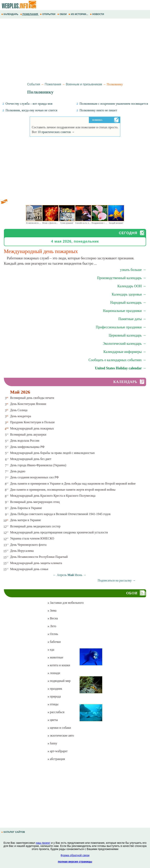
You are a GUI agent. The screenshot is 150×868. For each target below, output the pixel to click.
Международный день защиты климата (36, 563)
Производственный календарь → (121, 278)
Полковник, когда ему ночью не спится (30, 110)
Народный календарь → (128, 303)
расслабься (56, 712)
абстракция (56, 759)
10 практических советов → (56, 132)
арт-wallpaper (57, 751)
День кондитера (21, 416)
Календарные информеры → (125, 352)
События (34, 84)
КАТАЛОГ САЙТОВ (13, 832)
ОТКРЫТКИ (48, 14)
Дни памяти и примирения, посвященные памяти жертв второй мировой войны (63, 490)
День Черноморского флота (28, 545)
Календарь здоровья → (129, 294)
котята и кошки (59, 665)
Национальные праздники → (125, 311)
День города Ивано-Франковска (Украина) (38, 465)
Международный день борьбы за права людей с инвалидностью (52, 453)
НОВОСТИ (97, 14)
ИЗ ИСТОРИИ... (79, 14)
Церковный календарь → (127, 335)
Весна (53, 618)
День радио (18, 471)
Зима (52, 610)
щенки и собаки (59, 728)
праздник (55, 689)
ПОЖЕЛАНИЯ (29, 14)
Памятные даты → (132, 319)
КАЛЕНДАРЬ (10, 14)
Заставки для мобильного (66, 603)
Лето (52, 626)
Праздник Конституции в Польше (33, 422)
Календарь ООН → (132, 286)
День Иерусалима (22, 551)
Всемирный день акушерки (28, 434)
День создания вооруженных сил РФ (34, 477)
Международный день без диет (31, 459)
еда (51, 650)
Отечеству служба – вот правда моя (27, 104)
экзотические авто (61, 735)
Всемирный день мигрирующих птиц (35, 502)
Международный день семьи (29, 569)
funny (52, 743)
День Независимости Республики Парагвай (39, 557)
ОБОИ (62, 14)
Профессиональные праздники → (121, 327)
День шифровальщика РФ (27, 447)
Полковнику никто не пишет (97, 110)
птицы (53, 704)
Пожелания (53, 84)
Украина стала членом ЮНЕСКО (32, 538)
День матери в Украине (26, 520)
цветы (53, 720)
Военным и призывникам (84, 84)
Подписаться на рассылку (117, 580)
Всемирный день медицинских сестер (35, 526)
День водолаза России (25, 441)
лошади (54, 673)
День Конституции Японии (28, 404)
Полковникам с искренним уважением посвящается (112, 104)
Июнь (78, 575)
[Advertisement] (75, 50)
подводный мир (59, 681)
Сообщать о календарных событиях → (117, 360)
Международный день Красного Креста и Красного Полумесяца (53, 496)
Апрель (62, 575)
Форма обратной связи (75, 855)
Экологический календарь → (124, 344)
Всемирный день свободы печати (32, 398)
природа (54, 696)
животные (55, 657)
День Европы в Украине (26, 508)
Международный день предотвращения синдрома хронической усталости (59, 532)
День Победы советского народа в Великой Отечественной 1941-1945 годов (60, 514)
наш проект (43, 843)
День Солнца (19, 410)
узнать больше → (133, 270)
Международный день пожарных (32, 428)
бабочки (54, 642)
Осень (53, 634)
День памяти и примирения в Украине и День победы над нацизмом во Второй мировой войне (73, 484)
